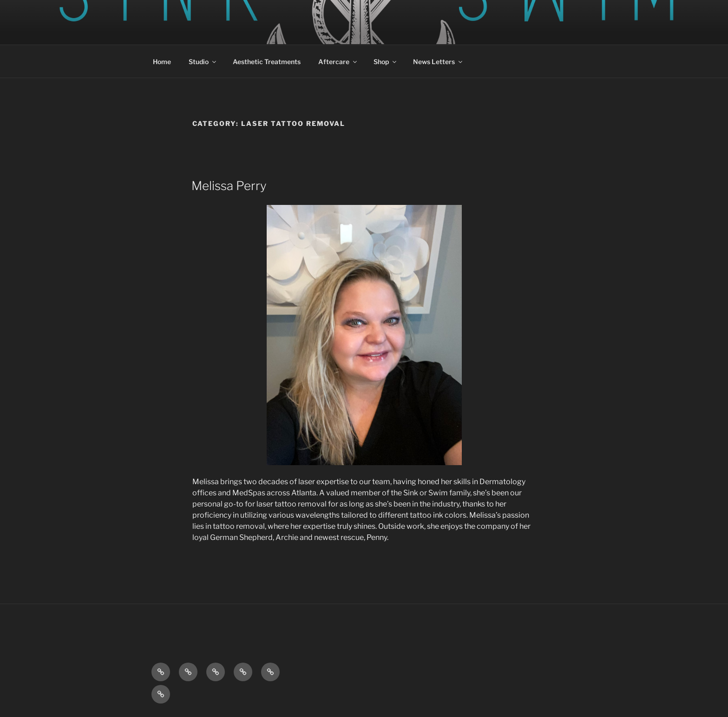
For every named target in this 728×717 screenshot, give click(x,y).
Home (162, 62)
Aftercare (338, 62)
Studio (203, 62)
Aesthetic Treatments (267, 62)
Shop (386, 62)
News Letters (438, 62)
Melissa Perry (229, 186)
